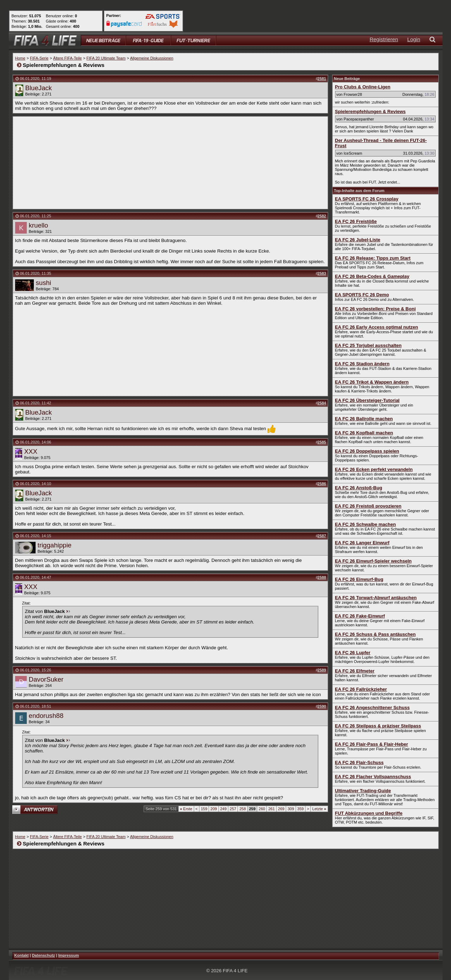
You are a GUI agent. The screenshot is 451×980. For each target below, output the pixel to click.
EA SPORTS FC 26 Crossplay (367, 199)
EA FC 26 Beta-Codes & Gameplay (372, 276)
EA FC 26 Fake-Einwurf (360, 616)
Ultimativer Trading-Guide (363, 791)
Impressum (69, 955)
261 (271, 809)
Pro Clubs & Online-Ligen (363, 87)
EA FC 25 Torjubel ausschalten (368, 345)
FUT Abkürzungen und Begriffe (369, 813)
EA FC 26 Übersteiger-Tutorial (367, 400)
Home (20, 58)
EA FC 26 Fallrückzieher (361, 689)
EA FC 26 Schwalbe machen (366, 524)
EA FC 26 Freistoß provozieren (368, 506)
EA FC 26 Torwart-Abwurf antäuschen (376, 598)
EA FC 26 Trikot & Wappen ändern (372, 382)
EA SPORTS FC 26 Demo (362, 295)
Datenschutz (44, 955)
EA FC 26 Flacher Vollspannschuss (373, 777)
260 (262, 809)
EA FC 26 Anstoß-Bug (359, 488)
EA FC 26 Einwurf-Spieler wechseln (373, 561)
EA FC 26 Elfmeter (355, 671)
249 (223, 809)
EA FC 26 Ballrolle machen (364, 419)
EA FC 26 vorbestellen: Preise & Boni (375, 309)
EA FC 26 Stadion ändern (362, 364)
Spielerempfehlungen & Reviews (370, 111)
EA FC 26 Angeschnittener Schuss (372, 708)
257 (233, 809)
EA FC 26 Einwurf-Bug (359, 579)
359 (301, 809)
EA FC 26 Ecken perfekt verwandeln (374, 469)
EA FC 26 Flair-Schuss (359, 762)
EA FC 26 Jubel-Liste (358, 240)
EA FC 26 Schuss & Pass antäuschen (375, 634)
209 (214, 809)
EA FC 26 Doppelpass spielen (367, 451)
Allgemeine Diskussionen (152, 58)
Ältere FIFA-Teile (67, 58)
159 (204, 809)
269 (281, 809)
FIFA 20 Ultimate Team (106, 58)
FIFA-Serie (39, 58)
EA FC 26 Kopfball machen (364, 433)
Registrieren (384, 39)
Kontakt (22, 955)
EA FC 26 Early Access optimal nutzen (377, 327)
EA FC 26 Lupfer (353, 653)
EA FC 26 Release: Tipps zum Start (373, 258)
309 (291, 809)
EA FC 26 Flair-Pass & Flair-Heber (372, 744)
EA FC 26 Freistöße (356, 221)
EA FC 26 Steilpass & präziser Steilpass (378, 726)
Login (414, 39)
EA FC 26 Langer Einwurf (362, 543)
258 (242, 809)
